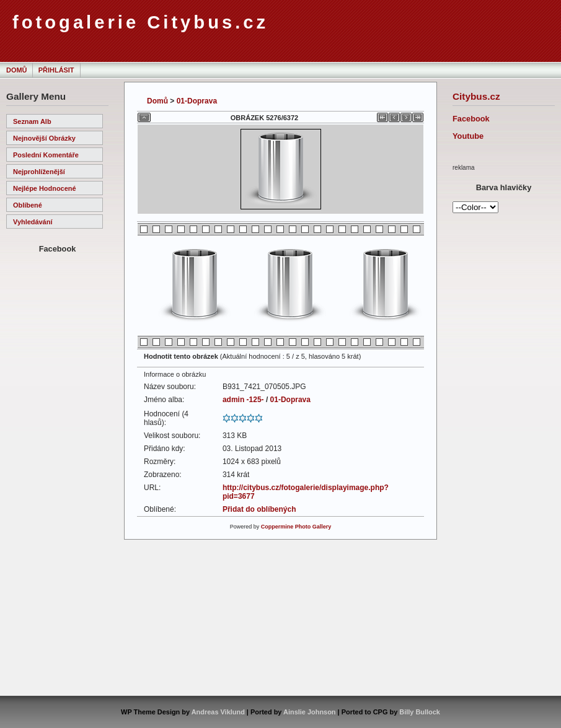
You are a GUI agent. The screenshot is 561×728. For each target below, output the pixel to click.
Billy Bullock (420, 712)
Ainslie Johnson (309, 712)
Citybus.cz (476, 96)
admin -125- (243, 400)
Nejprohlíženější (39, 172)
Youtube (468, 136)
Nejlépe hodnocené (45, 188)
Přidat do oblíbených (259, 509)
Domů (16, 70)
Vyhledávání (33, 222)
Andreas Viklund (218, 712)
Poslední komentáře (46, 155)
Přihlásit (56, 70)
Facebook (471, 119)
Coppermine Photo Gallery (296, 527)
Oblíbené (28, 205)
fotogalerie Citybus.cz (140, 22)
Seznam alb (32, 121)
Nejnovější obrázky (44, 138)
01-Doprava (197, 101)
